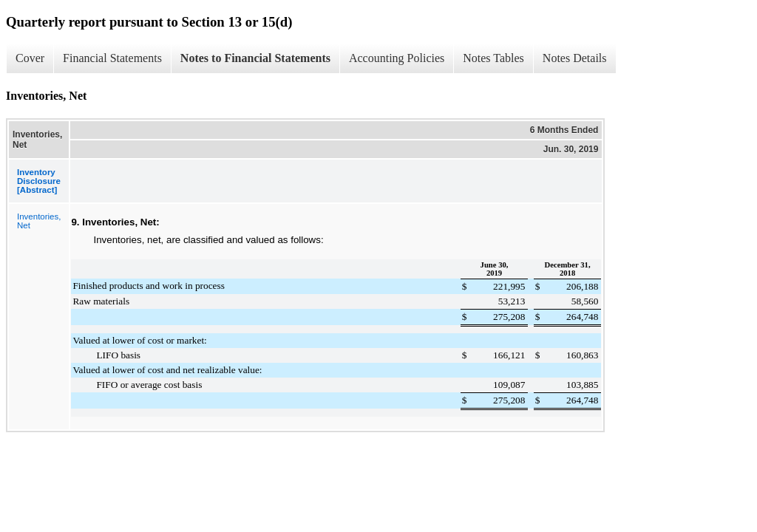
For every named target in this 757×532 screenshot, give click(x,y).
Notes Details (575, 58)
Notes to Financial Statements (255, 58)
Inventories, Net (39, 221)
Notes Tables (493, 58)
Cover (30, 58)
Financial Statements (112, 58)
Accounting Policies (397, 58)
